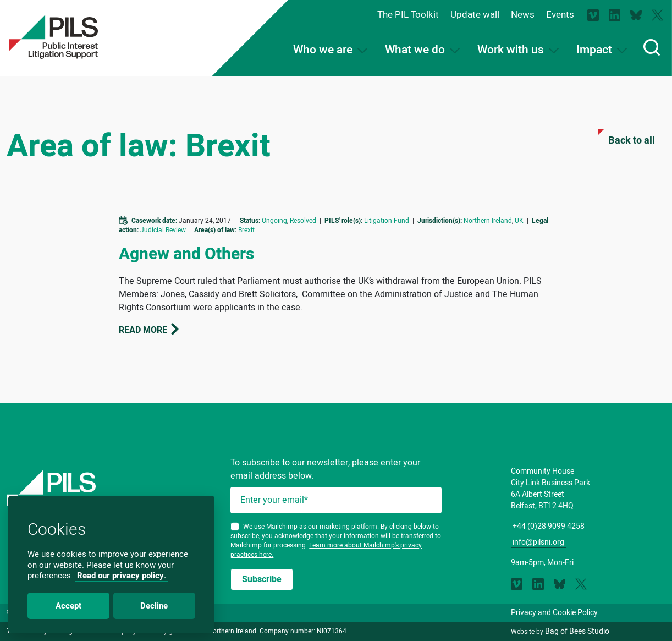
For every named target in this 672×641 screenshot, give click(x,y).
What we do (422, 50)
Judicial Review (163, 230)
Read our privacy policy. (122, 576)
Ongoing (274, 221)
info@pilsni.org (538, 542)
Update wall (475, 15)
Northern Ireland (488, 221)
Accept (68, 606)
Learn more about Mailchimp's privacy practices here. (326, 550)
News (523, 15)
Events (560, 15)
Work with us (518, 50)
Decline (154, 606)
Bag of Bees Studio (577, 631)
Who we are (330, 50)
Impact (602, 50)
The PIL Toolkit (408, 15)
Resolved (303, 221)
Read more (150, 330)
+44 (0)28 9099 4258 (549, 526)
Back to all (626, 139)
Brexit (246, 230)
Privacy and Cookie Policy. (555, 613)
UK (519, 221)
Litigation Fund (387, 221)
